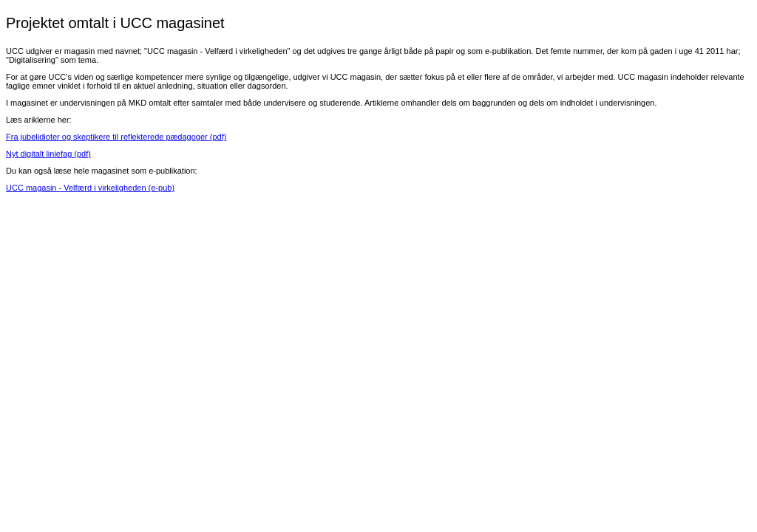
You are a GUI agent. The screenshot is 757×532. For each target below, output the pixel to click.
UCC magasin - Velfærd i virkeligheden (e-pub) (90, 188)
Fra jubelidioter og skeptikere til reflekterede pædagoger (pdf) (116, 137)
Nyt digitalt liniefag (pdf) (48, 154)
